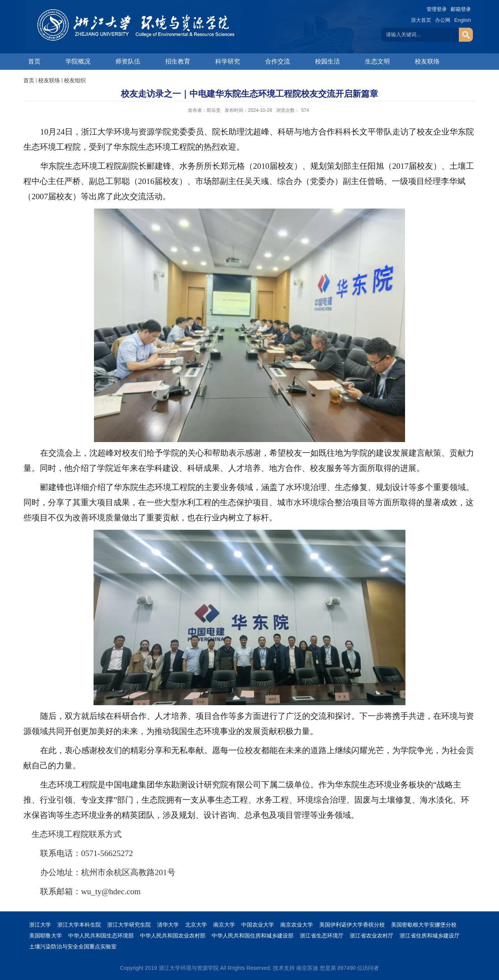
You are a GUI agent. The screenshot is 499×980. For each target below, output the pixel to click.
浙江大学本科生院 (79, 925)
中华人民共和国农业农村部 (173, 936)
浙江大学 (40, 925)
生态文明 (377, 61)
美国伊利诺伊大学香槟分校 (352, 925)
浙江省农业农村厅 (372, 936)
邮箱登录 (461, 9)
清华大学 (168, 925)
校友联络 (427, 61)
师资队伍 (128, 61)
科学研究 (228, 61)
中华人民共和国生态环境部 (101, 936)
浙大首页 (421, 20)
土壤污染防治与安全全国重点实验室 (73, 946)
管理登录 (437, 9)
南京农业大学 (297, 925)
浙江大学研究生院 (129, 925)
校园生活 (327, 61)
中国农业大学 (258, 925)
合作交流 (278, 61)
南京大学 (224, 925)
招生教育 (178, 61)
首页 (34, 61)
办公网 (443, 20)
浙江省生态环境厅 (322, 936)
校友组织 (75, 80)
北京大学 (196, 925)
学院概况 (78, 61)
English (463, 20)
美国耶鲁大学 (46, 936)
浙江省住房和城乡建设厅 (430, 936)
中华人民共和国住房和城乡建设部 (253, 936)
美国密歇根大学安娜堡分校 (424, 925)
